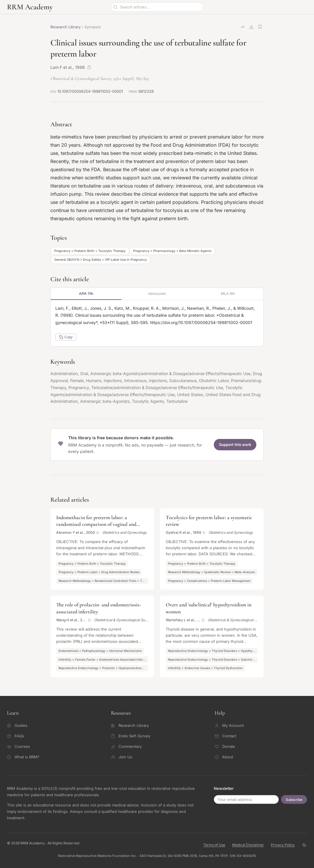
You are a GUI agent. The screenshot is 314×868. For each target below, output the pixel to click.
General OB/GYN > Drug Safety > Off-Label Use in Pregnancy (100, 260)
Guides (17, 725)
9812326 (146, 91)
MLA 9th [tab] (228, 294)
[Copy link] (243, 27)
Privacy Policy (283, 845)
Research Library (66, 27)
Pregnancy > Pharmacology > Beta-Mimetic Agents (172, 251)
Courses (18, 746)
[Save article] (260, 27)
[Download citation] (251, 27)
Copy (66, 337)
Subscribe (294, 800)
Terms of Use (214, 845)
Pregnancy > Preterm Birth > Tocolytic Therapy (90, 251)
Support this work (235, 444)
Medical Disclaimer (248, 845)
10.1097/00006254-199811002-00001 (90, 91)
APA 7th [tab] (86, 294)
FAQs (16, 736)
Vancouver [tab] (157, 294)
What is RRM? (23, 757)
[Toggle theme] (304, 845)
